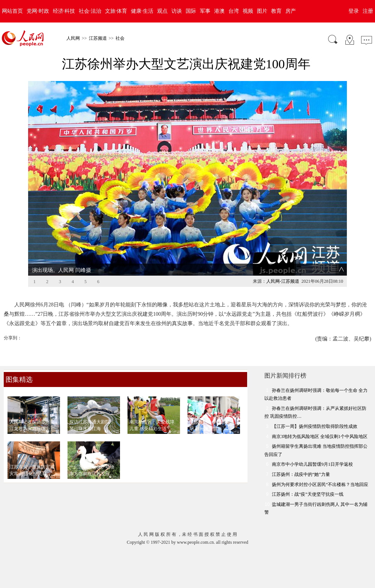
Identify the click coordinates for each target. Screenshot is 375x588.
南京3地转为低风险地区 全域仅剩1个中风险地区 (320, 436)
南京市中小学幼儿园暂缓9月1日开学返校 (312, 464)
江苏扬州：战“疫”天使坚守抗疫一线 (308, 494)
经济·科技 (64, 11)
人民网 (73, 38)
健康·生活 (142, 11)
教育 (276, 11)
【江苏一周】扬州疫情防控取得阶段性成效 (315, 426)
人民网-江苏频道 (283, 281)
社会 (120, 38)
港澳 (219, 11)
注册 (368, 11)
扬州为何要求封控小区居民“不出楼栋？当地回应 (320, 484)
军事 (205, 11)
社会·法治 (90, 11)
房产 (291, 11)
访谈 (177, 11)
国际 (191, 11)
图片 (262, 11)
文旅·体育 (116, 11)
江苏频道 (98, 38)
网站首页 (12, 11)
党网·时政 (38, 11)
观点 (162, 11)
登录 (354, 11)
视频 (248, 11)
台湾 (234, 11)
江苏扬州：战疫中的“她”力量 (301, 474)
